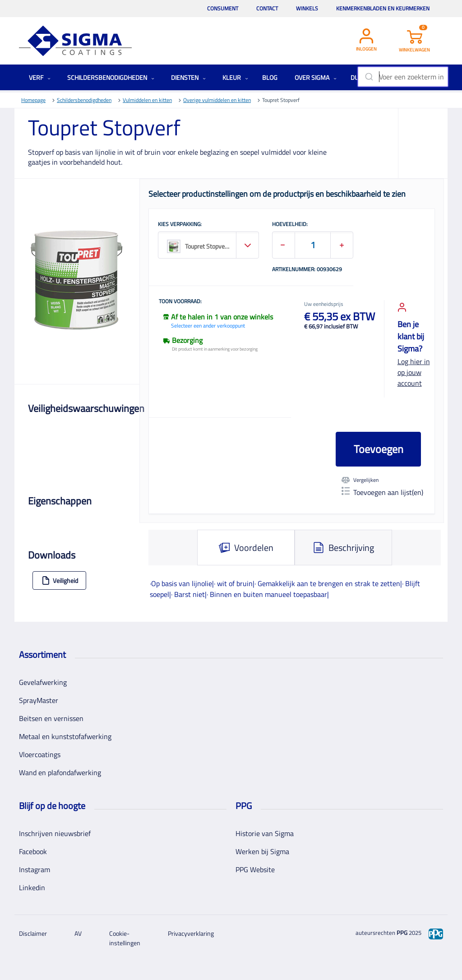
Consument (223, 8)
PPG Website (255, 869)
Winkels (307, 8)
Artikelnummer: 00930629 (307, 270)
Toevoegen (379, 449)
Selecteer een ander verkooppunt (208, 326)
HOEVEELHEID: (290, 225)
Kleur (235, 77)
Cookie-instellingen (125, 938)
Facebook (33, 851)
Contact (267, 8)
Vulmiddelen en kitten (147, 100)
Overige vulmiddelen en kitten (217, 100)
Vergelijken (360, 480)
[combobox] (403, 77)
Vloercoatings (40, 754)
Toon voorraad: (180, 302)
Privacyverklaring (191, 933)
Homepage (33, 100)
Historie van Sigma (265, 833)
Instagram (35, 869)
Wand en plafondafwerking (60, 772)
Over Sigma (316, 77)
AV (78, 933)
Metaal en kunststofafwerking (65, 736)
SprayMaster (39, 700)
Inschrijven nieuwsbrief (55, 833)
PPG (402, 933)
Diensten (188, 77)
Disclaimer (33, 933)
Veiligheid (60, 580)
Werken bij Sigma (262, 851)
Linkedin (32, 888)
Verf (40, 77)
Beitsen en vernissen (51, 718)
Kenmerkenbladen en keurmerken (383, 8)
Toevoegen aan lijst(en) (382, 492)
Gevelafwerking (43, 682)
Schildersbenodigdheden (111, 77)
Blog (270, 77)
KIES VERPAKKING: (180, 225)
